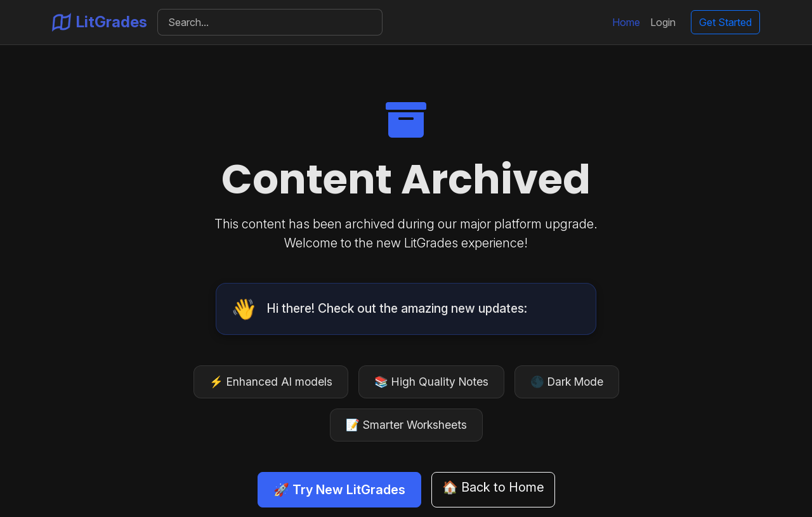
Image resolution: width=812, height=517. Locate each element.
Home (626, 22)
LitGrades (100, 22)
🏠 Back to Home (493, 487)
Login (663, 22)
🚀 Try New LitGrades (339, 490)
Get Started (725, 22)
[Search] (270, 22)
